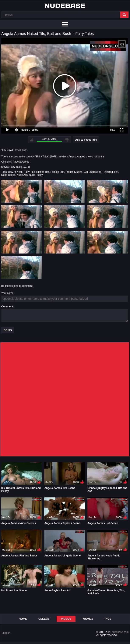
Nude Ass (22, 175)
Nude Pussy (36, 175)
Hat (116, 172)
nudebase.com (120, 632)
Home (23, 619)
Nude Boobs (8, 175)
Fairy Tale (29, 172)
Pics (108, 619)
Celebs (44, 619)
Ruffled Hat (43, 172)
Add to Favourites (86, 140)
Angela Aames (21, 162)
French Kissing (74, 172)
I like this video (32, 140)
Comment (7, 307)
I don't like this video (67, 140)
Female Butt (57, 172)
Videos (66, 619)
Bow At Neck (15, 172)
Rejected (108, 172)
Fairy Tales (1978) (20, 167)
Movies (88, 619)
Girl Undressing (93, 172)
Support (6, 633)
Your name (7, 293)
